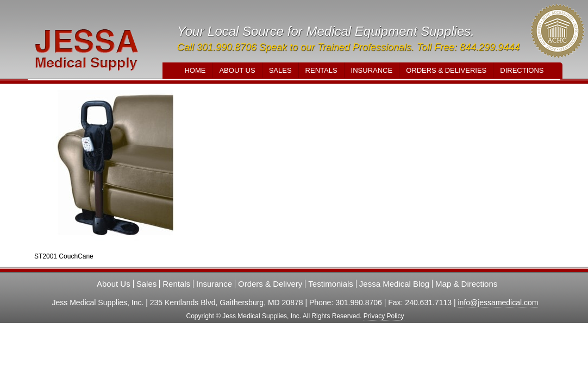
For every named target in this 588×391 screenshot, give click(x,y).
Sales (280, 70)
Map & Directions (466, 284)
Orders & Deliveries (446, 70)
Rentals (321, 70)
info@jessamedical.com (498, 302)
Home (195, 70)
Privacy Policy (384, 316)
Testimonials (331, 284)
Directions (522, 70)
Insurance (372, 70)
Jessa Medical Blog (394, 284)
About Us (237, 70)
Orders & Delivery (270, 284)
